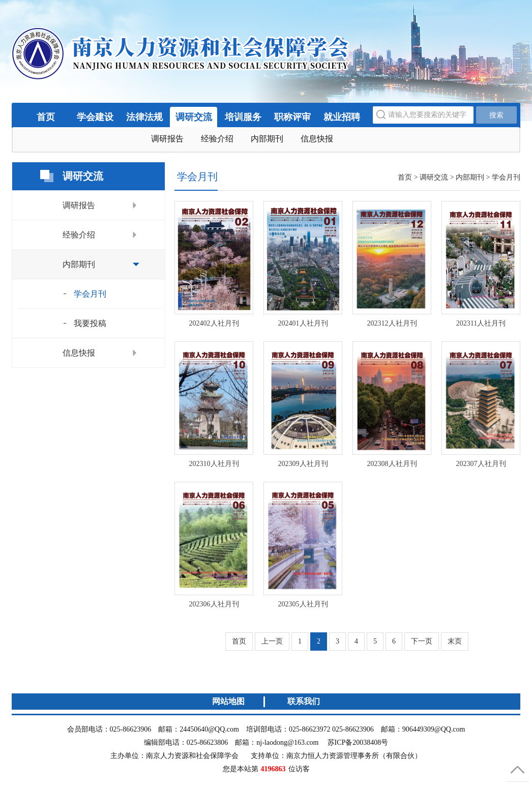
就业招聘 (342, 117)
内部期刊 (267, 139)
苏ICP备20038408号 (358, 742)
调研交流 (194, 117)
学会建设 (95, 117)
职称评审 (292, 117)
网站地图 (228, 701)
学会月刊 (90, 294)
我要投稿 (90, 323)
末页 (455, 641)
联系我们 (304, 701)
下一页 (422, 641)
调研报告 (167, 139)
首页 (46, 117)
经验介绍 (217, 139)
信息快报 (317, 139)
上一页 (272, 641)
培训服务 (243, 117)
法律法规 (144, 117)
